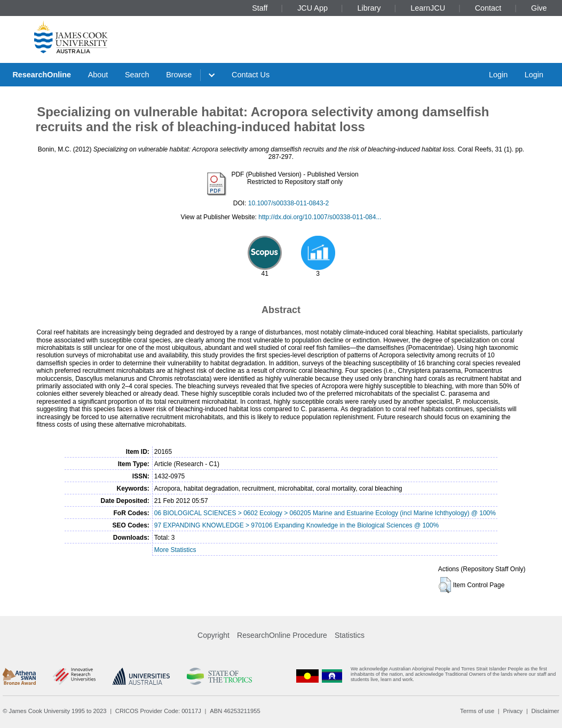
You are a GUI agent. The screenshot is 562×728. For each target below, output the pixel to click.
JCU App (312, 8)
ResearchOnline (42, 75)
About (98, 75)
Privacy (513, 711)
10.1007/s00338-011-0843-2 (288, 203)
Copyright (213, 635)
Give (539, 8)
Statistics (350, 635)
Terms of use (477, 711)
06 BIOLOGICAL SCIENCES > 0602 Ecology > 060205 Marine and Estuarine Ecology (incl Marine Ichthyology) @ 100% (325, 513)
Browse (179, 75)
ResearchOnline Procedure (282, 635)
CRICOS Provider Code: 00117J (158, 711)
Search (137, 75)
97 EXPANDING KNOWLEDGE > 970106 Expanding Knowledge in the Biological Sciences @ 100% (296, 525)
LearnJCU (428, 8)
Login (498, 75)
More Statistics (175, 550)
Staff (260, 8)
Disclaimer (545, 711)
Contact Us (251, 75)
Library (369, 8)
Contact (488, 8)
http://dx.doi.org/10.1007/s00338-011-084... (320, 217)
